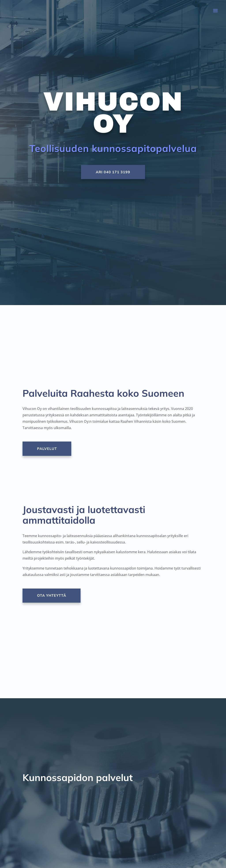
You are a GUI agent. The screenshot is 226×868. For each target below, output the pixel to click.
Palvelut (48, 449)
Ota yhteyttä (53, 595)
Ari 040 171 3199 (113, 172)
